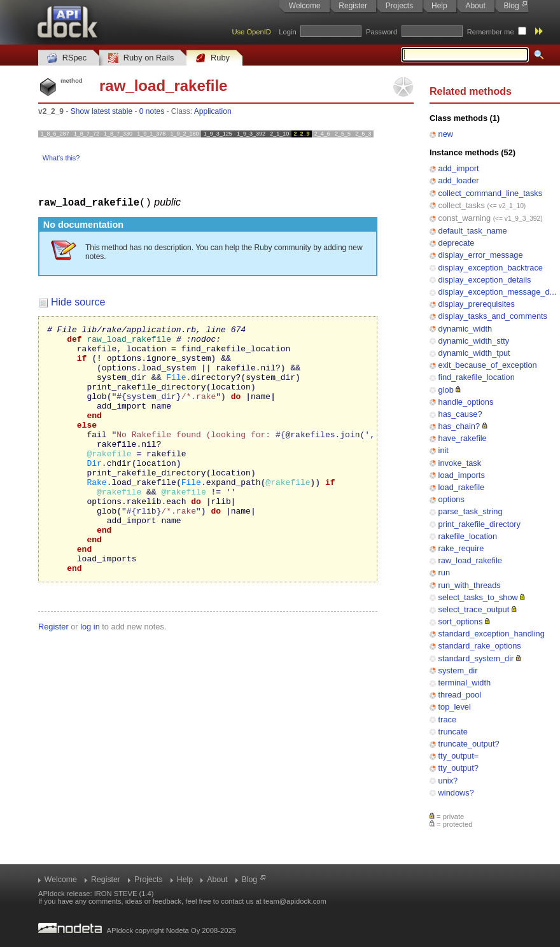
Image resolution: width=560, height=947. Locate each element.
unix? (448, 781)
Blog (512, 6)
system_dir (458, 670)
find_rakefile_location (477, 377)
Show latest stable (101, 111)
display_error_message (481, 255)
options (451, 499)
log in (90, 676)
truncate (453, 732)
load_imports (462, 475)
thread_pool (460, 695)
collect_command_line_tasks (491, 193)
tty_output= (459, 756)
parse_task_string (471, 511)
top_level (455, 707)
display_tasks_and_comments (493, 316)
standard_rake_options (480, 646)
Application (213, 111)
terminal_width (465, 683)
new (446, 134)
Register (353, 6)
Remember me (491, 32)
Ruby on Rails (141, 58)
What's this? (61, 158)
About (475, 6)
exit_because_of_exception (488, 365)
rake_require (461, 548)
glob (446, 390)
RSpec (67, 58)
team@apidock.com (295, 901)
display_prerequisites (477, 304)
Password (381, 32)
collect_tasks (462, 205)
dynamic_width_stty (474, 341)
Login (287, 32)
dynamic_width (465, 329)
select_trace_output (474, 609)
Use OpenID (251, 32)
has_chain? (459, 426)
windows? (456, 793)
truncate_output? (469, 744)
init (444, 450)
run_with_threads (470, 585)
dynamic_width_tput (474, 353)
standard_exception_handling (492, 634)
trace (447, 719)
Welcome (305, 6)
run (444, 572)
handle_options (466, 402)
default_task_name (473, 231)
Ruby (213, 58)
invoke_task (460, 463)
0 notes (152, 111)
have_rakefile (463, 438)
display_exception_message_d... (498, 292)
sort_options (461, 621)
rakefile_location (468, 536)
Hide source (78, 301)
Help (439, 6)
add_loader (459, 180)
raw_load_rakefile (470, 560)
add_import (459, 168)
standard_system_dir (476, 658)
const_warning (465, 218)
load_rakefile (462, 487)
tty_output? (458, 768)
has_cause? (460, 414)
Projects (399, 6)
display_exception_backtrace (491, 268)
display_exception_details (485, 280)
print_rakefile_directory (479, 524)
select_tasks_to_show (478, 597)
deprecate (457, 243)
